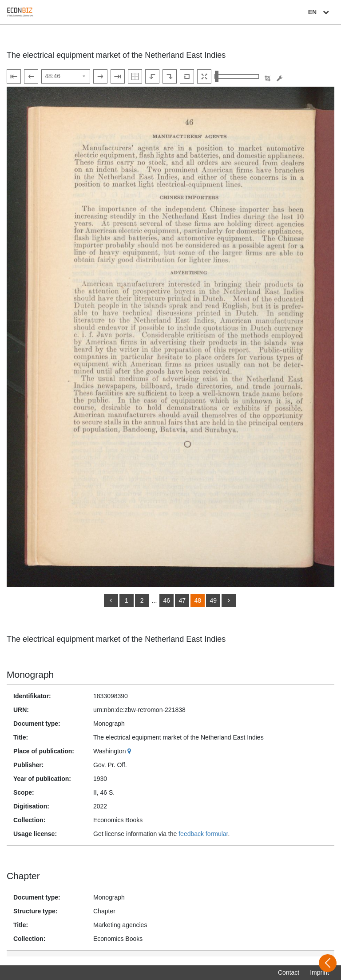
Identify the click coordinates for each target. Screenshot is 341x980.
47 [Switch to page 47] (182, 600)
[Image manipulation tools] (280, 78)
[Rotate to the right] (170, 76)
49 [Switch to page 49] (214, 600)
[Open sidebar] (328, 963)
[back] (111, 600)
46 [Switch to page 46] (167, 600)
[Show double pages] (135, 76)
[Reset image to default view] (187, 76)
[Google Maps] (130, 751)
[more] (229, 600)
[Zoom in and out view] (237, 76)
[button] (268, 78)
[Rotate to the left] (152, 76)
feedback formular (203, 834)
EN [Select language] (320, 12)
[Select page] (66, 76)
